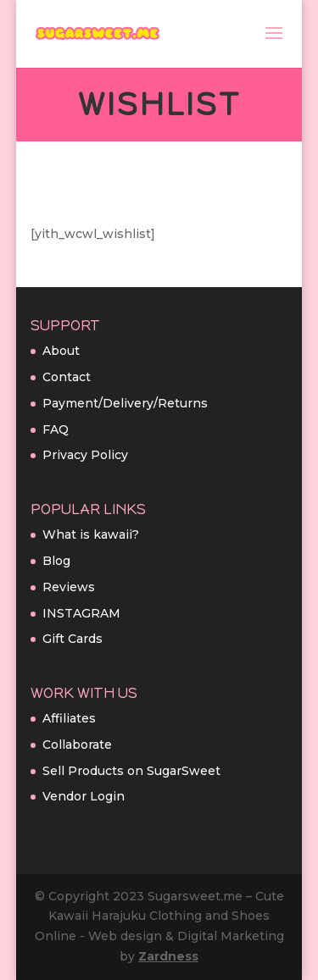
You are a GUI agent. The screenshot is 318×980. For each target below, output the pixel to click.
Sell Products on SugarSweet (131, 771)
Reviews (69, 587)
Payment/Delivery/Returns (125, 403)
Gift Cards (73, 639)
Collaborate (77, 745)
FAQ (56, 429)
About (61, 351)
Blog (56, 561)
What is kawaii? (91, 534)
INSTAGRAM (81, 613)
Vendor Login (84, 796)
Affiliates (69, 718)
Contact (67, 377)
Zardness (168, 956)
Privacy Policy (85, 455)
